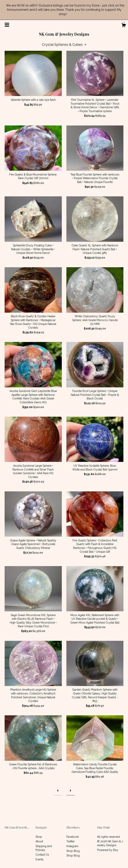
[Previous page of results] (58, 791)
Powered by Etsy (108, 850)
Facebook (73, 837)
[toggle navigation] (7, 25)
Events (40, 859)
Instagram (72, 846)
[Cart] (124, 26)
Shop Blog (73, 851)
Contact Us (42, 855)
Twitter (71, 841)
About (39, 841)
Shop (39, 837)
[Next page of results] (70, 791)
